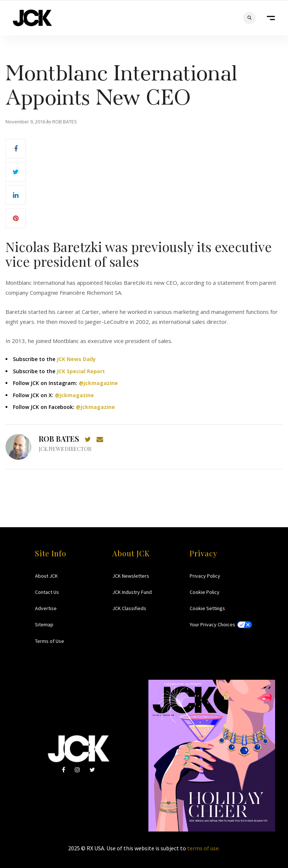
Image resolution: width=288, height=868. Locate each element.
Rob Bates (59, 439)
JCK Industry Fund (132, 592)
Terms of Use (50, 641)
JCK (32, 18)
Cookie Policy (205, 592)
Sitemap (44, 624)
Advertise (46, 608)
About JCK (46, 576)
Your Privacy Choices (213, 624)
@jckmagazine (98, 383)
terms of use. (203, 848)
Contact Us (47, 592)
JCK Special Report (81, 371)
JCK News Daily (76, 359)
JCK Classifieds (129, 608)
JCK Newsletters (131, 576)
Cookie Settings (207, 608)
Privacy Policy (205, 576)
